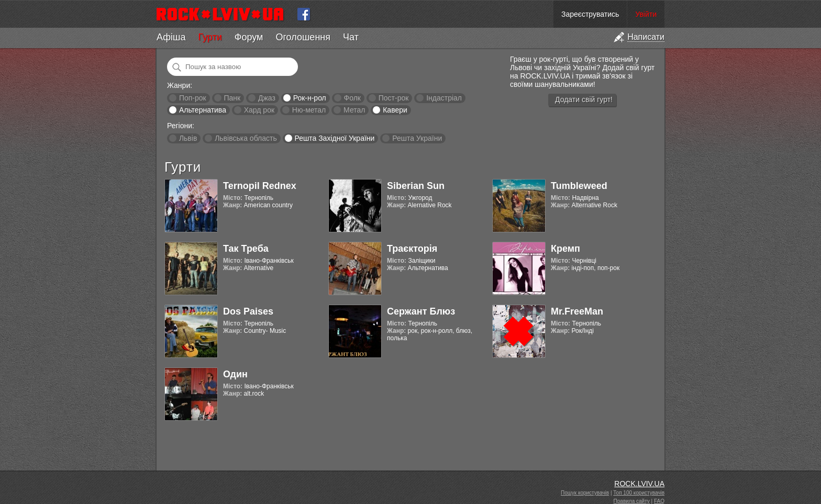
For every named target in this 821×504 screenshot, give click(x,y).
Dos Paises (248, 311)
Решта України (417, 138)
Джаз (267, 98)
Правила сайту (632, 501)
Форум (249, 37)
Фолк (352, 98)
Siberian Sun (416, 186)
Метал (354, 110)
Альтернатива (203, 110)
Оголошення (303, 37)
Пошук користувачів (585, 493)
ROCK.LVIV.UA (639, 484)
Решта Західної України (334, 138)
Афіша (171, 37)
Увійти (646, 14)
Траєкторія (412, 249)
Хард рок (259, 110)
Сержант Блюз (421, 311)
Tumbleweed (579, 186)
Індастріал (444, 98)
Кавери (395, 110)
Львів (188, 138)
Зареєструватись (590, 14)
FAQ (659, 501)
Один (235, 374)
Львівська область (246, 138)
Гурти (210, 37)
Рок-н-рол (310, 98)
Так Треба (246, 249)
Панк (232, 98)
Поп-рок (193, 98)
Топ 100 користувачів (639, 493)
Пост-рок (394, 98)
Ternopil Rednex (260, 186)
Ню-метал (309, 110)
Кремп (565, 249)
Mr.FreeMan (577, 311)
